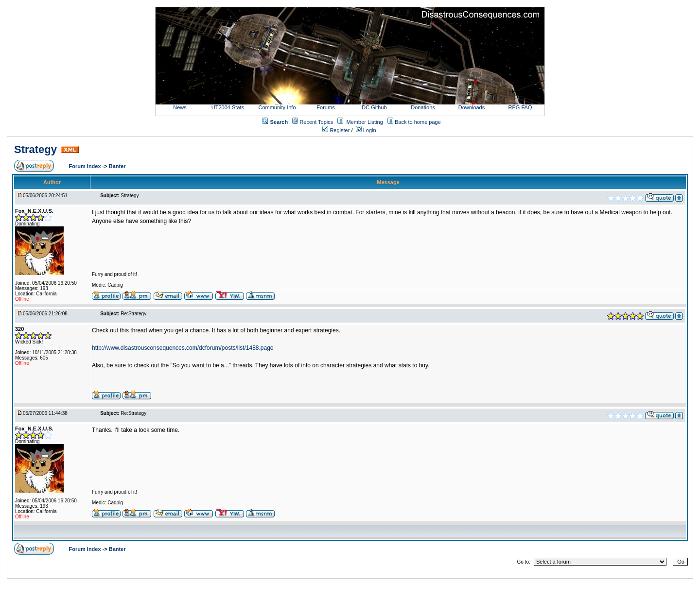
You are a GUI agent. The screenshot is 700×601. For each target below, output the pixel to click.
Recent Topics (316, 122)
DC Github (374, 107)
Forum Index (86, 166)
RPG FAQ (520, 107)
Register (336, 130)
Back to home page (418, 122)
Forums (325, 107)
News (180, 107)
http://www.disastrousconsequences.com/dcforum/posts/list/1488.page (183, 348)
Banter (117, 166)
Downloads (472, 107)
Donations (423, 107)
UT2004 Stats (228, 107)
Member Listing (365, 122)
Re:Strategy (133, 314)
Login (366, 130)
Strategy (35, 149)
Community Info (277, 107)
